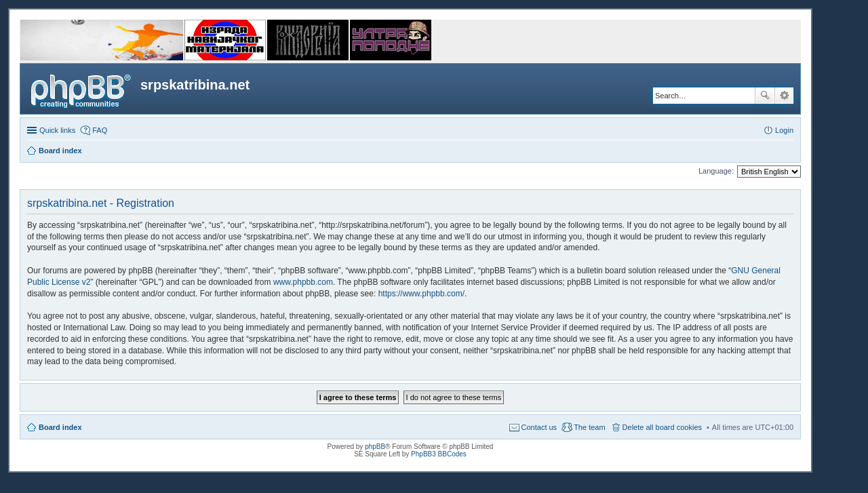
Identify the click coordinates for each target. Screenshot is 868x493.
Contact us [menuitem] (539, 427)
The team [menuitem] (589, 427)
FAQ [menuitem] (100, 130)
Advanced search (784, 96)
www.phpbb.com (303, 282)
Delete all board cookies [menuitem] (662, 427)
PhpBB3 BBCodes (439, 454)
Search (765, 96)
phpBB (375, 447)
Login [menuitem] (784, 130)
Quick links (57, 130)
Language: (716, 171)
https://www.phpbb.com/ (421, 294)
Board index (60, 427)
